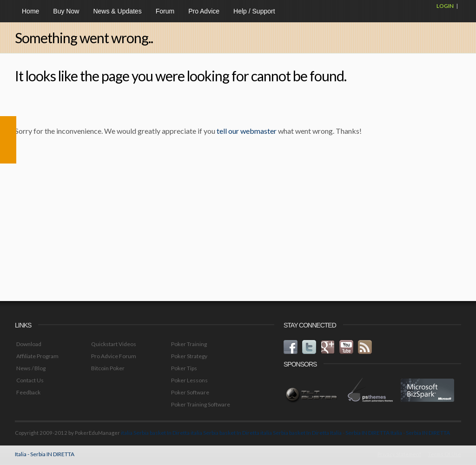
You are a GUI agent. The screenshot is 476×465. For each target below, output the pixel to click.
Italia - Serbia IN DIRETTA (360, 433)
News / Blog (31, 368)
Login (445, 6)
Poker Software (190, 392)
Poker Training (189, 344)
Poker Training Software (201, 404)
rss (365, 347)
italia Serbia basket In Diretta (155, 433)
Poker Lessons (189, 380)
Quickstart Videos (114, 344)
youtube (346, 347)
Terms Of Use (445, 454)
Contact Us (30, 380)
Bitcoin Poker (108, 368)
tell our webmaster (247, 131)
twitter (309, 347)
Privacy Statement (399, 454)
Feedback (28, 392)
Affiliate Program (37, 356)
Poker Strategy (189, 356)
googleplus (328, 347)
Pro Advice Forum (114, 356)
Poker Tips (184, 368)
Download (29, 344)
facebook (291, 347)
